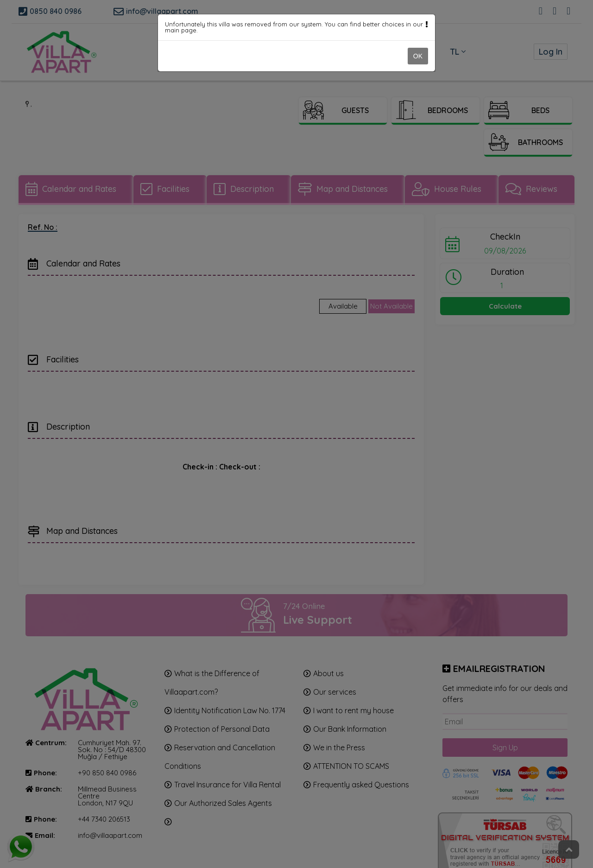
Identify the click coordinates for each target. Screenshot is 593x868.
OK (418, 56)
